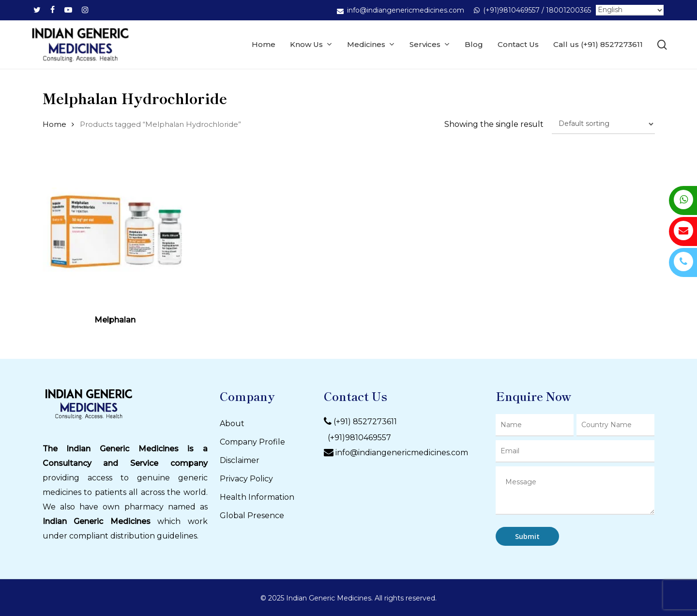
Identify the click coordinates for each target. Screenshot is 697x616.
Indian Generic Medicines (97, 521)
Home (54, 124)
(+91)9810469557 (357, 438)
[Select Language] (630, 10)
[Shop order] (603, 124)
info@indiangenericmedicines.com (402, 453)
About (232, 423)
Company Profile (252, 442)
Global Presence (252, 516)
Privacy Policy (246, 479)
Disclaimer (240, 460)
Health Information (257, 497)
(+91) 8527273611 (365, 422)
